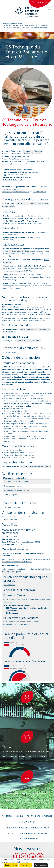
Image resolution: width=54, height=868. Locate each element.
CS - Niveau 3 (9, 585)
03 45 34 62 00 (10, 332)
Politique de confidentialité (34, 834)
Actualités (7, 816)
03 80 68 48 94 (39, 192)
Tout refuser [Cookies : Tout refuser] (26, 865)
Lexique (19, 816)
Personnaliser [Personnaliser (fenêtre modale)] (41, 865)
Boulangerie (42, 25)
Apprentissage (17, 23)
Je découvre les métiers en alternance (21, 25)
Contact (12, 834)
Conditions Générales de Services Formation (28, 828)
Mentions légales (28, 822)
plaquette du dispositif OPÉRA (28, 341)
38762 (37, 542)
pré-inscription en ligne (19, 251)
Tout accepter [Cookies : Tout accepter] (11, 865)
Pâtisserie (38, 151)
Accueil (6, 23)
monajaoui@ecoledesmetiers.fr (16, 192)
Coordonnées (41, 3)
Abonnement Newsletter (39, 816)
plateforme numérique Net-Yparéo (17, 562)
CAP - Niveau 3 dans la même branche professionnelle (25, 205)
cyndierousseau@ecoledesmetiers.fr (36, 466)
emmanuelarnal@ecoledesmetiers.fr (35, 329)
